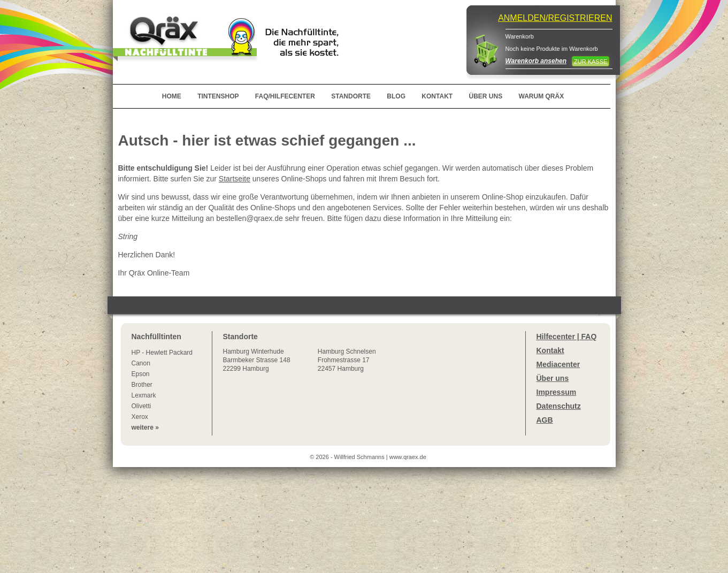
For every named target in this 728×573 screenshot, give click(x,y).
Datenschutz (559, 406)
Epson (141, 374)
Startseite (235, 179)
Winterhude (257, 360)
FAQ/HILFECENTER (285, 96)
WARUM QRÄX (542, 96)
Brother (142, 385)
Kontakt (550, 350)
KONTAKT (437, 96)
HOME (172, 96)
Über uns (553, 378)
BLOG (396, 96)
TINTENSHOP (218, 96)
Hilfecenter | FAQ (567, 337)
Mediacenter (558, 364)
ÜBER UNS (485, 96)
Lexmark (144, 395)
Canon (141, 363)
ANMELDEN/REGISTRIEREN (555, 18)
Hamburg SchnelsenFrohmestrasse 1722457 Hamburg (347, 360)
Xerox (140, 417)
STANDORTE (351, 96)
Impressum (557, 392)
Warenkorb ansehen (536, 61)
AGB (545, 420)
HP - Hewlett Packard (162, 353)
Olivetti (141, 406)
